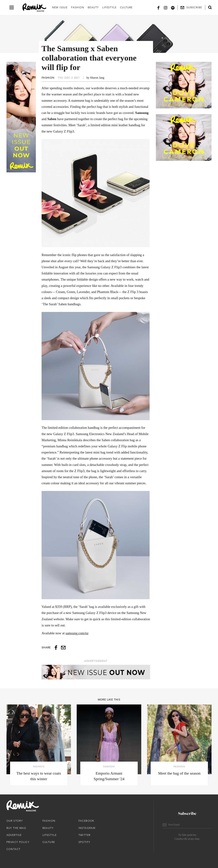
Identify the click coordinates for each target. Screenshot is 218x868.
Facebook (86, 821)
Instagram (87, 828)
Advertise (14, 835)
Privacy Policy (18, 842)
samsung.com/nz (77, 633)
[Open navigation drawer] (12, 7)
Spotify (84, 842)
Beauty (93, 7)
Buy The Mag (16, 828)
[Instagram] (166, 7)
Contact (14, 849)
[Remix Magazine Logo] (34, 8)
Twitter (85, 835)
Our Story (15, 821)
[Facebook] (158, 7)
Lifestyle (109, 7)
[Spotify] (173, 7)
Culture (126, 7)
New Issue (60, 7)
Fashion (78, 7)
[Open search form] (210, 7)
